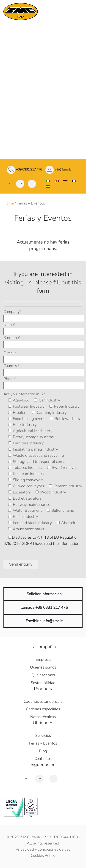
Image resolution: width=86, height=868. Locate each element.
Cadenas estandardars (43, 701)
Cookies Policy (43, 856)
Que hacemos (43, 675)
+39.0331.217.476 (29, 170)
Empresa (43, 660)
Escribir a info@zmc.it (44, 621)
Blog (43, 751)
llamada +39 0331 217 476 (44, 607)
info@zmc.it (63, 170)
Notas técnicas (43, 717)
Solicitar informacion (44, 594)
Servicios (43, 736)
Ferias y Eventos (43, 743)
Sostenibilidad (43, 683)
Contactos (43, 759)
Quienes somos (43, 667)
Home (9, 203)
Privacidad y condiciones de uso (43, 849)
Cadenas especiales (43, 709)
